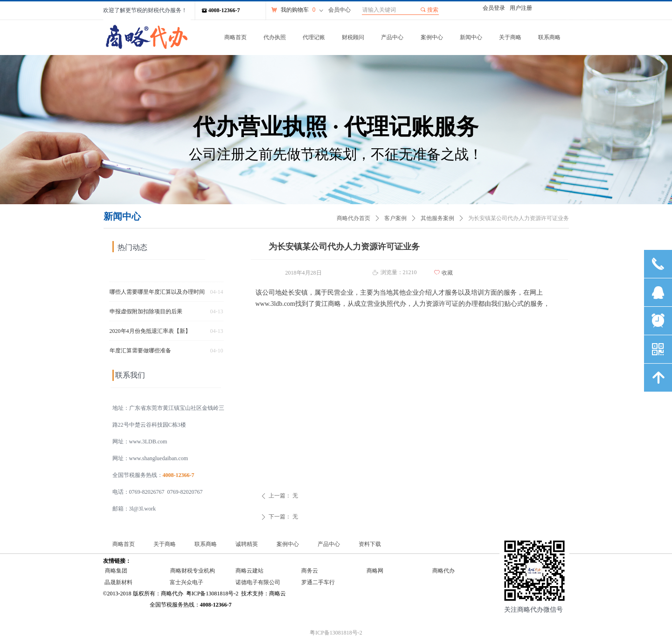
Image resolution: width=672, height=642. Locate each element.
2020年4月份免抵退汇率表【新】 (150, 334)
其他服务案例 (437, 218)
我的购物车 (295, 10)
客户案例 (395, 218)
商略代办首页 (353, 218)
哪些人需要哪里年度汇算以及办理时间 (157, 295)
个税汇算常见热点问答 (138, 275)
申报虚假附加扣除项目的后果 (146, 314)
